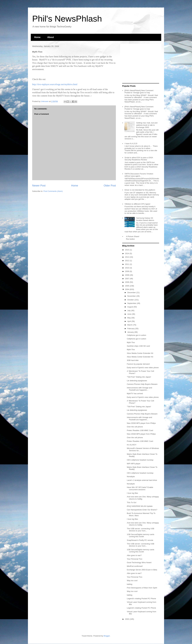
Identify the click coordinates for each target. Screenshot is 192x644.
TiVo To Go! (132, 502)
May (129, 318)
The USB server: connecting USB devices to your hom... (140, 530)
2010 (127, 268)
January (131, 332)
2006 (127, 282)
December (132, 292)
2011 (127, 264)
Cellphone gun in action (136, 335)
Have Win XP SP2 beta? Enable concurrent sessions (140, 488)
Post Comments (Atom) (53, 191)
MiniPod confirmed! (135, 566)
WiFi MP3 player (134, 464)
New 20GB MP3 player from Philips (141, 423)
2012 (127, 261)
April (129, 321)
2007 (127, 279)
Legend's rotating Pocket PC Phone (141, 599)
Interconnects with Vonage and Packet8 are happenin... (139, 389)
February (131, 329)
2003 (127, 619)
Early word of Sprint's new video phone (143, 368)
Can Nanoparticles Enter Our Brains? (142, 510)
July (129, 311)
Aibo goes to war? (134, 555)
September (132, 303)
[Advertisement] (140, 64)
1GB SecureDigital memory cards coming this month (140, 536)
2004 (127, 289)
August (130, 307)
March (130, 325)
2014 (127, 253)
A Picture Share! (133, 236)
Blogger (107, 636)
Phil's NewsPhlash (67, 19)
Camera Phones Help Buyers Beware (142, 384)
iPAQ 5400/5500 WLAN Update (140, 506)
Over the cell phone (135, 427)
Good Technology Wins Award (139, 562)
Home (37, 37)
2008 (127, 275)
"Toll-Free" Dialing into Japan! (139, 377)
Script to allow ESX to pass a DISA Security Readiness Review (139, 159)
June (130, 314)
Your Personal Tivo (134, 559)
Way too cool (132, 581)
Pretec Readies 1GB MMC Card (140, 430)
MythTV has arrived (135, 394)
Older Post (110, 186)
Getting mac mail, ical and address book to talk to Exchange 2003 (147, 125)
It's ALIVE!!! (132, 445)
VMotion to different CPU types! (137, 204)
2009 (127, 271)
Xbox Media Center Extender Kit (140, 353)
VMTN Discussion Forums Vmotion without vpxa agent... (139, 175)
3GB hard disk (133, 360)
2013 (127, 257)
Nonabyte (131, 477)
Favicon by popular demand (138, 364)
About (50, 37)
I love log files (132, 493)
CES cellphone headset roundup (140, 460)
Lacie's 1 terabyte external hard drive (142, 480)
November (132, 296)
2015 (127, 250)
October (131, 300)
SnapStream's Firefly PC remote (140, 540)
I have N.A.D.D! (131, 144)
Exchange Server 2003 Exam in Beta (142, 570)
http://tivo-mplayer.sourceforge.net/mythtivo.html (55, 84)
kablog (129, 584)
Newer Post (39, 186)
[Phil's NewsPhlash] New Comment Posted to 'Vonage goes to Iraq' (139, 92)
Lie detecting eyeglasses (137, 381)
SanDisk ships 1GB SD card (138, 346)
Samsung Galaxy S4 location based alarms (145, 219)
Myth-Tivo (131, 342)
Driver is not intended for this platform (140, 190)
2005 (127, 286)
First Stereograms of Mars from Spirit (142, 588)
